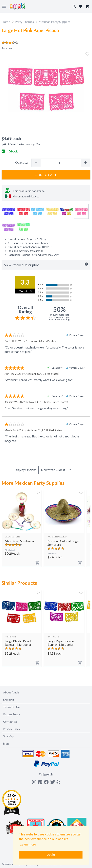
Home (6, 22)
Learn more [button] (28, 844)
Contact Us (10, 722)
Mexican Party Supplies (55, 22)
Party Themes (24, 22)
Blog (6, 743)
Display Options (25, 470)
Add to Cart (46, 175)
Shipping (9, 700)
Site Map (9, 736)
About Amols (11, 692)
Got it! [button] (51, 855)
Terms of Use (11, 707)
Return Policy (11, 714)
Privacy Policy (12, 729)
